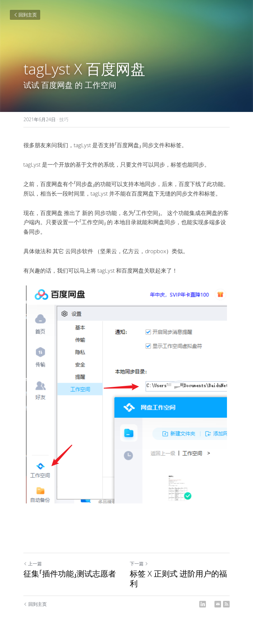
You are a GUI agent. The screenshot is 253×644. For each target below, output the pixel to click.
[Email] (218, 604)
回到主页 (25, 15)
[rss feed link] (226, 604)
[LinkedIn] (203, 604)
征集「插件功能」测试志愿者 (70, 574)
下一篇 (139, 563)
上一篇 (33, 563)
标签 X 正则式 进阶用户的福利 (178, 578)
